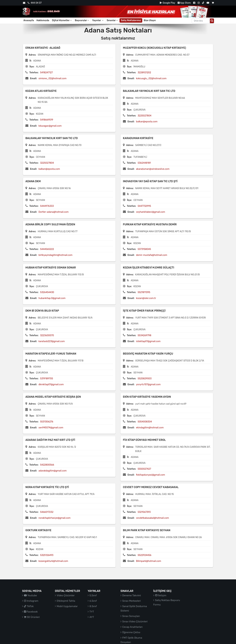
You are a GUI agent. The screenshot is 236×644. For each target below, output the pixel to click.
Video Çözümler (66, 595)
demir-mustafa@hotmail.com (152, 255)
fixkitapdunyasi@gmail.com (151, 475)
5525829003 (145, 379)
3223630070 (47, 335)
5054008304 (145, 422)
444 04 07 (35, 3)
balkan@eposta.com (147, 122)
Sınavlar (112, 20)
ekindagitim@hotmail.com (150, 428)
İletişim (161, 595)
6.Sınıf (93, 601)
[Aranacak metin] (201, 21)
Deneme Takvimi (132, 595)
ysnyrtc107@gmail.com (148, 384)
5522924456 (145, 555)
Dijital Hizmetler (62, 20)
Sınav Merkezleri (132, 601)
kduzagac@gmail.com (50, 126)
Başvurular (82, 20)
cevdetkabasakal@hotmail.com (152, 518)
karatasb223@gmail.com (52, 341)
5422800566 (47, 465)
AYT (92, 617)
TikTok (29, 606)
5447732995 (144, 206)
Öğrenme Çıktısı (131, 632)
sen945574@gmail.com (51, 428)
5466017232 (47, 512)
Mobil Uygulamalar (67, 606)
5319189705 (47, 379)
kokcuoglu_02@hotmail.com (151, 78)
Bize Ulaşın (150, 20)
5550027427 (144, 469)
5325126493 (47, 555)
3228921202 (144, 73)
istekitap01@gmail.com (148, 341)
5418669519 (47, 120)
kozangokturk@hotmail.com (53, 561)
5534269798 (144, 335)
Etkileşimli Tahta (66, 601)
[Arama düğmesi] (212, 21)
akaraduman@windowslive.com (153, 169)
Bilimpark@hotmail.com (149, 561)
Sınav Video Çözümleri (135, 622)
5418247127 (46, 73)
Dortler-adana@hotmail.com (54, 212)
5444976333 (47, 206)
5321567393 (144, 512)
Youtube (30, 595)
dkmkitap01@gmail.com (51, 384)
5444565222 (47, 249)
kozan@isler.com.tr (146, 298)
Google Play (167, 3)
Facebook (31, 612)
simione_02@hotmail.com (52, 78)
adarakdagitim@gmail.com (53, 471)
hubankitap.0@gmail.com (52, 298)
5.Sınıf (93, 595)
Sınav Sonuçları (131, 616)
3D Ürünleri (32, 617)
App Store (184, 3)
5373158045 (144, 249)
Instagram (31, 601)
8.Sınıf (93, 606)
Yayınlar (98, 20)
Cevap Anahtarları (132, 627)
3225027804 (145, 116)
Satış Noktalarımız (131, 20)
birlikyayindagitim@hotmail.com (55, 255)
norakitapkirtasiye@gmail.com (54, 518)
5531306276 (47, 422)
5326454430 (47, 292)
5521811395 (144, 292)
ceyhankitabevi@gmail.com (151, 212)
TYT (92, 612)
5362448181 (144, 163)
